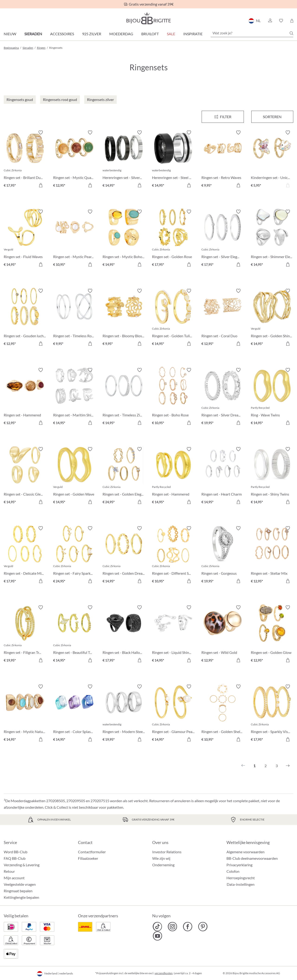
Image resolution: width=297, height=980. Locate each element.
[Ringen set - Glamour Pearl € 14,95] (173, 714)
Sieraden (33, 34)
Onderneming (163, 865)
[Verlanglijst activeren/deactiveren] (41, 133)
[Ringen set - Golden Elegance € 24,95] (124, 476)
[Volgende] (288, 766)
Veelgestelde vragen (20, 884)
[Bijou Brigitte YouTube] (157, 936)
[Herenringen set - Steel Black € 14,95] (173, 160)
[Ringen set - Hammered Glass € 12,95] (25, 397)
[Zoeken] (291, 33)
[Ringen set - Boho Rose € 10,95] (173, 397)
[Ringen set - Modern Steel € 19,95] (124, 714)
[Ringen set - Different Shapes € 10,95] (173, 555)
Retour (9, 871)
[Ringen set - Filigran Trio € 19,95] (25, 634)
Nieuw (10, 34)
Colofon (233, 871)
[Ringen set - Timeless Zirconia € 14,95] (124, 397)
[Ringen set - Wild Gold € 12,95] (223, 634)
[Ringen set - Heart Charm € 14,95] (223, 476)
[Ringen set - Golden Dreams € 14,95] (124, 555)
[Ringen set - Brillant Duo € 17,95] (25, 160)
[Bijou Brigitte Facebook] (188, 927)
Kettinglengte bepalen (21, 897)
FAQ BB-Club (15, 858)
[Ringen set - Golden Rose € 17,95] (173, 239)
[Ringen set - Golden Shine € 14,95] (272, 318)
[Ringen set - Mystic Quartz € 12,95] (74, 160)
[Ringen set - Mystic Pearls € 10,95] (74, 239)
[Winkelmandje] (292, 21)
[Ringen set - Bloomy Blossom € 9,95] (124, 318)
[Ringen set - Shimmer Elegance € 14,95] (272, 239)
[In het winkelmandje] (238, 185)
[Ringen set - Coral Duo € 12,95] (223, 318)
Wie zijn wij (161, 858)
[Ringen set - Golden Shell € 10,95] (223, 714)
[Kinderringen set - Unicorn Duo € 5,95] (272, 160)
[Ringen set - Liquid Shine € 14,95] (173, 634)
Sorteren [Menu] (272, 117)
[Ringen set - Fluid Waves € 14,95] (25, 239)
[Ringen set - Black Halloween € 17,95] (124, 634)
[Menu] (223, 117)
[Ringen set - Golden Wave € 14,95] (74, 476)
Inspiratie (193, 34)
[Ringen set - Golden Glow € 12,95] (272, 634)
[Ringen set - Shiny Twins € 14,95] (272, 476)
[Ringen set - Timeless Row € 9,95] (74, 318)
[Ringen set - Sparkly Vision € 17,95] (272, 714)
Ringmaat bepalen (18, 891)
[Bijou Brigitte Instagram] (173, 927)
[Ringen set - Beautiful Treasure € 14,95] (74, 634)
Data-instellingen (241, 884)
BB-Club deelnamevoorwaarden (252, 858)
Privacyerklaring (239, 865)
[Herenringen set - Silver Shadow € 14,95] (124, 160)
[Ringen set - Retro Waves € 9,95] (223, 160)
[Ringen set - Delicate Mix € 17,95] (25, 555)
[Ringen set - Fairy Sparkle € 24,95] (74, 555)
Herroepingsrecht (241, 878)
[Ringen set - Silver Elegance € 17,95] (223, 239)
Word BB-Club (16, 852)
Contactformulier (92, 852)
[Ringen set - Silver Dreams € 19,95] (223, 397)
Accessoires (62, 34)
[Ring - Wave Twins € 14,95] (272, 397)
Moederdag (121, 34)
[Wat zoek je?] (252, 33)
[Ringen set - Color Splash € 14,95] (74, 714)
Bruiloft (150, 34)
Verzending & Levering (22, 865)
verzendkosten (164, 973)
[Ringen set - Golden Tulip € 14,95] (173, 318)
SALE (171, 34)
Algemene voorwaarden (245, 852)
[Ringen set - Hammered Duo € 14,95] (173, 476)
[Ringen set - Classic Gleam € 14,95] (25, 476)
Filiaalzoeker (88, 858)
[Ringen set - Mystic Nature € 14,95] (25, 714)
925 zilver (92, 34)
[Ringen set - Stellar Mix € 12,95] (272, 555)
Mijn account (14, 878)
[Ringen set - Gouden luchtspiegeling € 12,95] (25, 318)
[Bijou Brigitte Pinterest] (203, 927)
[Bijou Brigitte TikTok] (157, 927)
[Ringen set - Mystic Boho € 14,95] (124, 239)
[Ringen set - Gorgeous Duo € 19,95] (223, 555)
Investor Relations (167, 852)
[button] (270, 21)
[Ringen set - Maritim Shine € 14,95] (74, 397)
